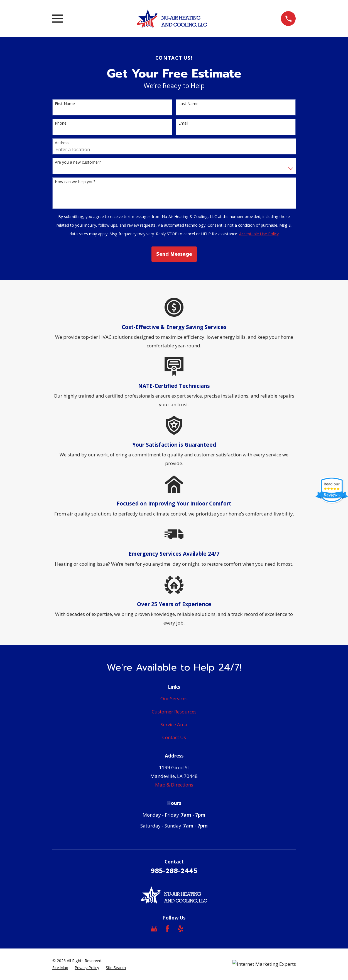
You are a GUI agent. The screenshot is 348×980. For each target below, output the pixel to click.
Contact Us (174, 737)
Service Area (174, 724)
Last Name (188, 104)
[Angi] (194, 929)
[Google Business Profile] (154, 929)
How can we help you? (75, 182)
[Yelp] (181, 929)
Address (62, 143)
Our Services (174, 699)
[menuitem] (60, 968)
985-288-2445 (174, 871)
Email (183, 123)
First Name (65, 104)
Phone (61, 123)
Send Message (174, 254)
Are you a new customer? (78, 162)
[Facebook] (167, 929)
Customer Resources (174, 712)
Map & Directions (174, 785)
